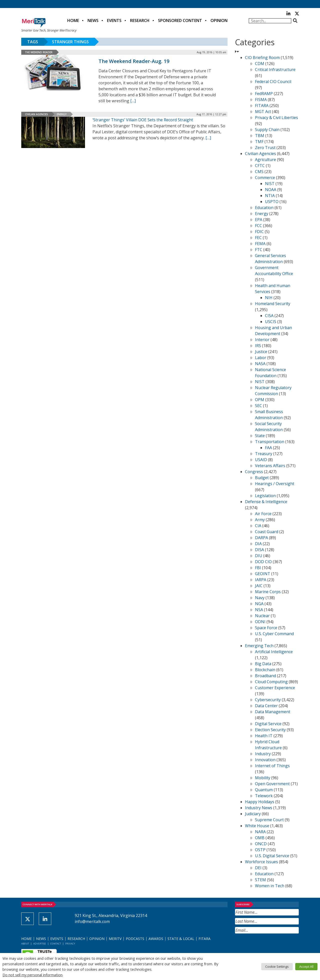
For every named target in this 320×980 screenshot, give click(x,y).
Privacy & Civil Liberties (276, 118)
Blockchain (265, 670)
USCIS (271, 322)
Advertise (40, 944)
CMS (259, 172)
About (25, 944)
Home (73, 21)
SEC (258, 406)
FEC (258, 238)
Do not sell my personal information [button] (32, 975)
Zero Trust (265, 148)
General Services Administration (270, 259)
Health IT (264, 736)
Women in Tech (270, 886)
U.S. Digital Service (272, 856)
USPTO (272, 202)
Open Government (272, 784)
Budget (262, 478)
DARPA (261, 538)
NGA (259, 604)
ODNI (260, 622)
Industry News (259, 808)
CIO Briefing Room (262, 58)
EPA (259, 220)
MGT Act (263, 112)
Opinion (219, 21)
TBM (260, 136)
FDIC (259, 232)
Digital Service (268, 724)
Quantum (264, 790)
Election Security (270, 730)
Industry (263, 754)
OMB (260, 838)
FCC (258, 226)
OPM (260, 400)
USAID (261, 460)
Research (140, 21)
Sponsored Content (180, 21)
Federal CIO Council (273, 82)
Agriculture (265, 160)
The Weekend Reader (39, 52)
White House (257, 826)
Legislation (265, 496)
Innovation (265, 760)
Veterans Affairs (270, 466)
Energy (62, 114)
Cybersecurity (268, 700)
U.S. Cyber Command (274, 634)
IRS (258, 346)
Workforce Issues (261, 862)
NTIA (270, 196)
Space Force (266, 628)
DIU (259, 556)
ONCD (261, 844)
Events (114, 21)
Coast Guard (267, 532)
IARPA (261, 580)
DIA (258, 544)
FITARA (262, 106)
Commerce (265, 178)
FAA (268, 448)
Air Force (263, 514)
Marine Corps (268, 592)
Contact (56, 944)
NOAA (271, 190)
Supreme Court (269, 820)
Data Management (273, 712)
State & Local (181, 939)
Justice (261, 352)
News (93, 21)
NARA (260, 832)
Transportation (270, 442)
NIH (269, 298)
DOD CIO (263, 562)
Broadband (265, 676)
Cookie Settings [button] (277, 966)
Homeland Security (273, 304)
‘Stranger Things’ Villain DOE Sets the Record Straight (143, 120)
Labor (261, 358)
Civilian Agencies (36, 114)
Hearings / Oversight (275, 484)
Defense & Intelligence (266, 502)
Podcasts (135, 939)
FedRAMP (264, 94)
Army (260, 520)
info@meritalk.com (92, 921)
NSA (259, 610)
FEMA (260, 244)
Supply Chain (267, 130)
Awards (156, 939)
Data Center (266, 706)
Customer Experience (275, 688)
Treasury (264, 454)
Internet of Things (272, 766)
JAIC (259, 586)
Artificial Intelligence (274, 652)
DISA (259, 550)
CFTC (260, 166)
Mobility (263, 778)
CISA (269, 316)
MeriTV (115, 939)
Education (264, 208)
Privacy (70, 944)
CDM (260, 64)
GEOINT (263, 574)
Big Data (263, 664)
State (260, 436)
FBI (258, 568)
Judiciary (253, 814)
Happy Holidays (260, 802)
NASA (260, 364)
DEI (258, 868)
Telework (264, 796)
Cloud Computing (271, 682)
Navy (260, 598)
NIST (270, 184)
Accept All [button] (306, 966)
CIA (258, 526)
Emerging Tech (259, 646)
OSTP (260, 850)
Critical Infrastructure (275, 70)
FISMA (261, 100)
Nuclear (262, 616)
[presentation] (273, 946)
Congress (254, 472)
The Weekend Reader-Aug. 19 (134, 61)
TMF (259, 142)
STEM (260, 880)
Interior (262, 340)
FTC (259, 250)
